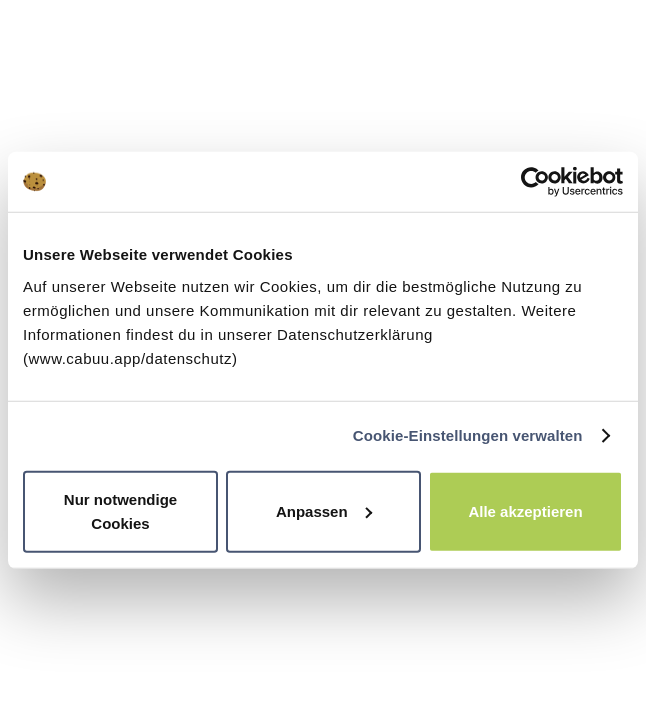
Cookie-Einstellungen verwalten (468, 435)
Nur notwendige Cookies (120, 510)
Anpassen (324, 510)
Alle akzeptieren (525, 510)
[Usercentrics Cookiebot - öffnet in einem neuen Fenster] (535, 182)
